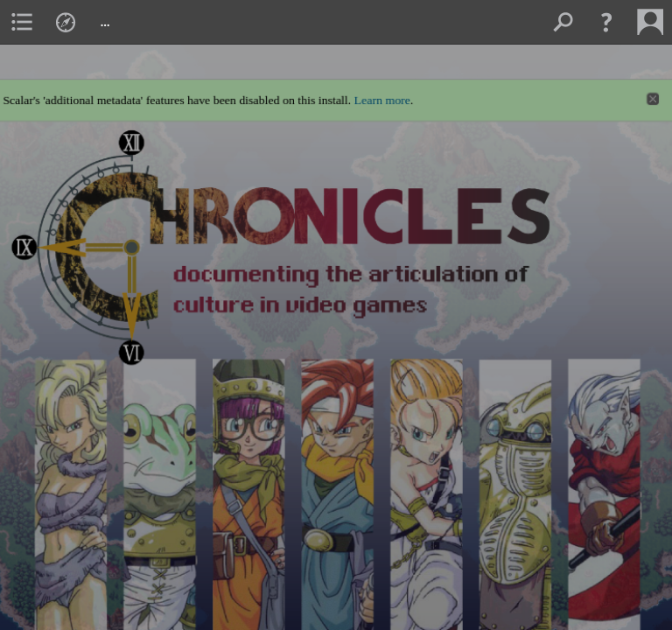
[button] (606, 22)
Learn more (383, 93)
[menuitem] (22, 22)
